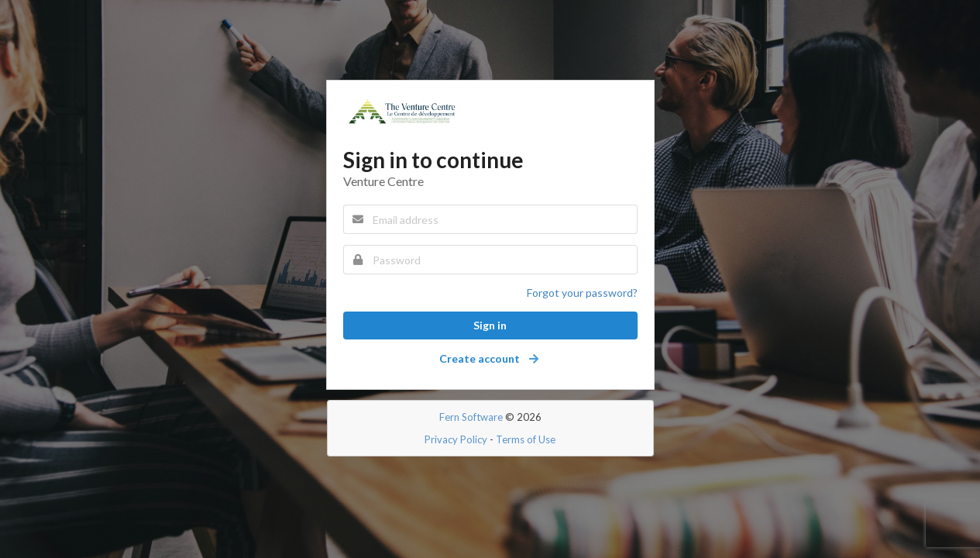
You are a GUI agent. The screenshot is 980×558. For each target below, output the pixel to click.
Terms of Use (526, 439)
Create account (490, 358)
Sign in (490, 325)
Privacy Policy (456, 439)
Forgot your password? (582, 293)
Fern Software (471, 417)
